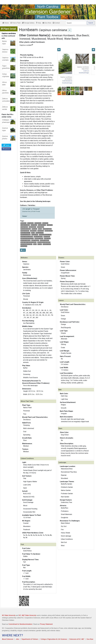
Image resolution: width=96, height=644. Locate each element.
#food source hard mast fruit (27, 238)
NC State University (9, 615)
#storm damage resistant (26, 244)
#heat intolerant (35, 240)
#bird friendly (47, 237)
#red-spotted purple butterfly (44, 242)
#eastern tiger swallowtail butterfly (28, 242)
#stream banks (24, 227)
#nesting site (24, 246)
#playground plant (25, 231)
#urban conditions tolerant (27, 237)
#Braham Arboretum (25, 233)
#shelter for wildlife (25, 225)
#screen (40, 244)
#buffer (40, 229)
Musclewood (39, 39)
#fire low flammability (26, 229)
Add (23, 250)
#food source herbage (26, 235)
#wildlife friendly (47, 244)
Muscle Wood (55, 39)
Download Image (67, 83)
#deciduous (23, 223)
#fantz (33, 233)
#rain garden (30, 223)
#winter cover (47, 238)
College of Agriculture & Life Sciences (54, 639)
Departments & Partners (30, 639)
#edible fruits (33, 231)
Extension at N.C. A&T (77, 639)
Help (38, 23)
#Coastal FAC (35, 235)
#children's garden (47, 229)
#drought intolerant (44, 240)
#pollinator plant (49, 231)
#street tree (50, 225)
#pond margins (32, 227)
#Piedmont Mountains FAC (45, 235)
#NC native (34, 229)
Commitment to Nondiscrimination (20, 624)
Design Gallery (28, 23)
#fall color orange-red (25, 240)
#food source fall (40, 233)
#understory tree (42, 225)
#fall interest (34, 225)
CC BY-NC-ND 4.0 (67, 81)
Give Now (47, 23)
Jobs (17, 639)
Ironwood (25, 39)
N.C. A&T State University (27, 615)
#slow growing (38, 223)
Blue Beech (83, 35)
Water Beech (71, 39)
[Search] (76, 23)
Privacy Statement (46, 624)
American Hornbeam (63, 35)
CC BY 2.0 (86, 71)
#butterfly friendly (39, 238)
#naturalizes (41, 231)
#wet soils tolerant (38, 237)
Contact (56, 23)
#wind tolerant (40, 227)
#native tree (45, 223)
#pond (35, 244)
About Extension (8, 639)
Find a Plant (15, 23)
